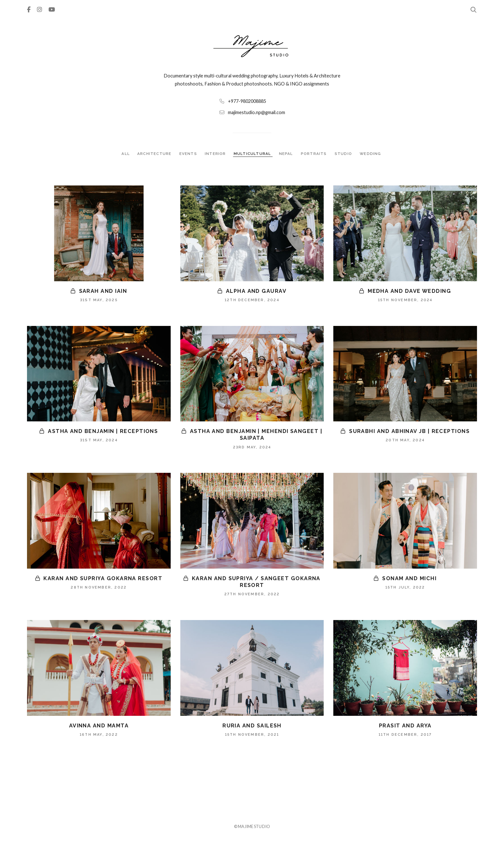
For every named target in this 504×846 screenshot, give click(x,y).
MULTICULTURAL (253, 154)
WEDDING (371, 154)
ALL (125, 154)
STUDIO (344, 154)
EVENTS (188, 154)
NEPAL (286, 154)
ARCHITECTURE (154, 154)
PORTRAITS (314, 154)
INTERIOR (216, 154)
